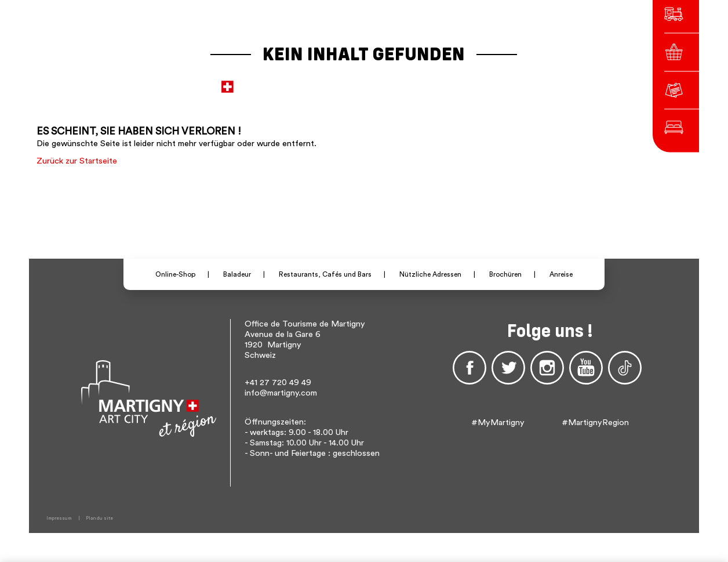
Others (525, 81)
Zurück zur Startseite (77, 161)
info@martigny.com (281, 393)
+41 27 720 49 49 (278, 382)
